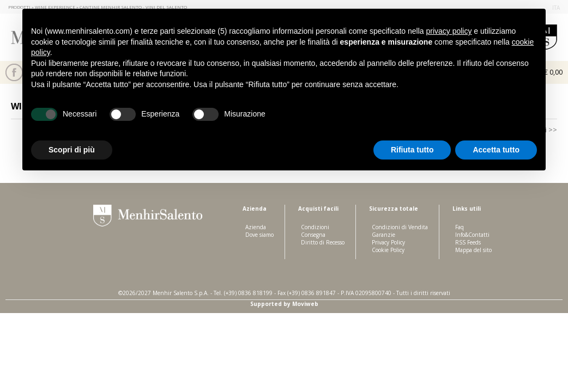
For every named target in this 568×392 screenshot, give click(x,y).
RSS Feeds (468, 242)
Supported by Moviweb (284, 304)
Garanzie (383, 235)
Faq (460, 227)
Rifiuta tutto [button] (412, 150)
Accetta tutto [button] (496, 150)
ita (556, 8)
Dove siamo (259, 235)
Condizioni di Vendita (400, 227)
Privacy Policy (388, 242)
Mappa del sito (473, 250)
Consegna (313, 235)
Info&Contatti (472, 235)
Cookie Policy (388, 250)
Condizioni (315, 227)
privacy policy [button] (449, 31)
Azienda (256, 227)
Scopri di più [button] (72, 150)
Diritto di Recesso (323, 242)
